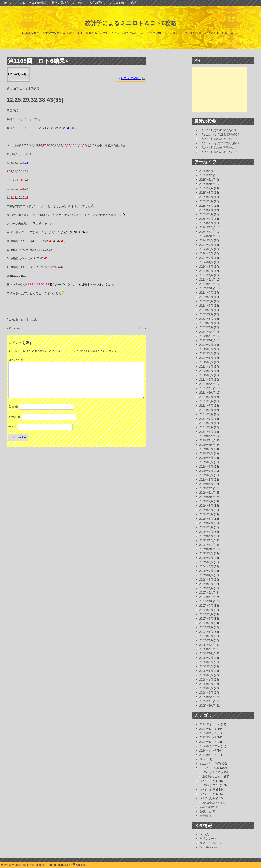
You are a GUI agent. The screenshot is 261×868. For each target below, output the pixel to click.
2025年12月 (207, 175)
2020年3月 (206, 475)
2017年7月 (206, 614)
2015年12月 (207, 697)
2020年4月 (206, 471)
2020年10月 (207, 445)
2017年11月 (207, 597)
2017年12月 (207, 593)
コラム (203, 759)
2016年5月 (206, 675)
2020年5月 (206, 467)
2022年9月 (206, 345)
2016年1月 (206, 693)
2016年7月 (206, 666)
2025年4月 (206, 210)
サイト (13, 427)
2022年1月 (206, 380)
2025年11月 (207, 180)
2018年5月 (206, 571)
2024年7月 (206, 249)
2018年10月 (207, 549)
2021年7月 (206, 406)
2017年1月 (206, 640)
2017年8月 (206, 610)
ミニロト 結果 (209, 768)
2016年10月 (207, 653)
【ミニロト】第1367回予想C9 (220, 143)
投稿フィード (208, 839)
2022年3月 (206, 371)
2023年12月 (207, 280)
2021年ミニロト (210, 724)
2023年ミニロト (213, 777)
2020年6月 (206, 462)
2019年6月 (206, 514)
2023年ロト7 (211, 803)
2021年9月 (206, 397)
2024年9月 (206, 240)
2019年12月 (207, 488)
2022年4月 (206, 367)
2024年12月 (207, 227)
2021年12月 (207, 384)
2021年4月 (206, 419)
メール (14, 417)
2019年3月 (206, 527)
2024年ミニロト (210, 746)
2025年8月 (206, 193)
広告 (134, 3)
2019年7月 (206, 510)
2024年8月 (206, 245)
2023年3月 (206, 319)
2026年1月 (206, 171)
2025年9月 (206, 188)
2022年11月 (207, 336)
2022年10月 (207, 340)
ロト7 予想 (207, 794)
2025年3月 (206, 214)
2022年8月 (206, 349)
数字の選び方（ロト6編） (68, 3)
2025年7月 (206, 197)
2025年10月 (207, 184)
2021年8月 (206, 401)
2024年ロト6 (208, 751)
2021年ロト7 (208, 733)
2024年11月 (207, 232)
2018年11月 (207, 545)
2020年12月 (207, 436)
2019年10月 (207, 497)
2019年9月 (206, 501)
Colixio (80, 865)
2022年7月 (206, 353)
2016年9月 (206, 658)
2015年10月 (207, 706)
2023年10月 (207, 288)
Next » (142, 328)
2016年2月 (206, 688)
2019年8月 (206, 506)
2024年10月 (207, 236)
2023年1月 (206, 327)
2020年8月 (206, 453)
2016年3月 (206, 684)
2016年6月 (206, 671)
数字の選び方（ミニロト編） (108, 3)
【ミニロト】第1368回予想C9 (220, 135)
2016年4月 (206, 680)
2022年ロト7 (208, 742)
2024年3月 (206, 267)
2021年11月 (207, 388)
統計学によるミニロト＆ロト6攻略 (130, 23)
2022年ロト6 (208, 737)
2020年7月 (206, 458)
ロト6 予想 (207, 781)
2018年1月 (206, 588)
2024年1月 (206, 275)
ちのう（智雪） (131, 78)
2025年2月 (206, 219)
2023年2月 (206, 323)
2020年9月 (206, 449)
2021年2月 (206, 427)
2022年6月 (206, 358)
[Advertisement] (220, 90)
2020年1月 (206, 484)
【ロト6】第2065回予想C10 (218, 139)
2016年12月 (207, 645)
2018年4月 (206, 575)
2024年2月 (206, 271)
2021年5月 (206, 414)
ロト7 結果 (207, 798)
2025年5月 (206, 206)
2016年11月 (207, 649)
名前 (13, 407)
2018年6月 (206, 567)
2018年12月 (207, 540)
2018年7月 (206, 562)
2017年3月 (206, 632)
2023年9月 (206, 293)
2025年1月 (206, 223)
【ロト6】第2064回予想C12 (218, 148)
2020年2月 (206, 480)
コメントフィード (211, 843)
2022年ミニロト (213, 772)
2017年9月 (206, 606)
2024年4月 (206, 262)
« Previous (13, 328)
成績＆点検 (206, 807)
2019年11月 (207, 493)
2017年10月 (207, 601)
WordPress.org (209, 847)
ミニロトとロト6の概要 (32, 3)
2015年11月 (207, 701)
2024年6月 (206, 253)
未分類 (203, 816)
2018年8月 (206, 558)
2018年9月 (206, 553)
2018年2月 (206, 584)
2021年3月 (206, 423)
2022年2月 (206, 375)
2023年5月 (206, 310)
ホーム (9, 3)
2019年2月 (206, 532)
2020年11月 (207, 440)
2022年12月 (207, 332)
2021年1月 (206, 432)
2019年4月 (206, 523)
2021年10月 (207, 393)
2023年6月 (206, 306)
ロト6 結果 (29, 320)
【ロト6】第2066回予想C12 (218, 130)
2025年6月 (206, 201)
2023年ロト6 (211, 785)
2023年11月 (207, 284)
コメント (16, 360)
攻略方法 (205, 811)
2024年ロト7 (208, 755)
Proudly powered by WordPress (23, 865)
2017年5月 (206, 623)
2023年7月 (206, 301)
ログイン (205, 834)
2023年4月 (206, 314)
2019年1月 (206, 536)
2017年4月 (206, 627)
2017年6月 (206, 619)
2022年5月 (206, 362)
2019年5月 (206, 519)
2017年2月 (206, 636)
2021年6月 (206, 410)
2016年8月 (206, 662)
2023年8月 (206, 297)
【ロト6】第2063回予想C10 (218, 152)
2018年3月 (206, 580)
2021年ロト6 (208, 729)
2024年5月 (206, 258)
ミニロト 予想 (209, 764)
